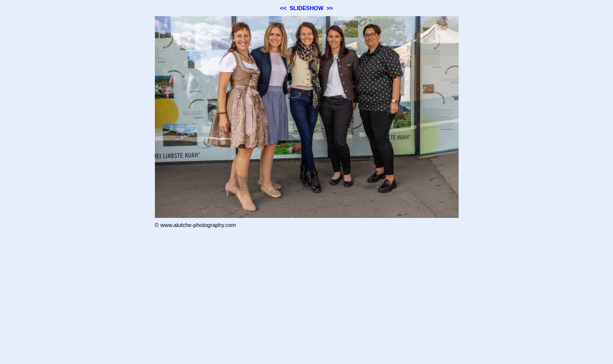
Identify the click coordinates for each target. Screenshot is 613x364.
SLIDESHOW (306, 8)
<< (283, 8)
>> (330, 8)
